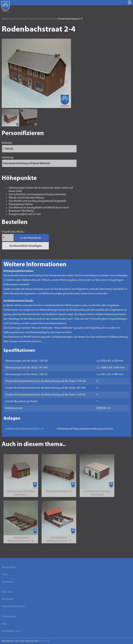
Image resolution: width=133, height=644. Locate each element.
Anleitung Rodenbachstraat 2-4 (24, 429)
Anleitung (8, 158)
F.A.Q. (5, 575)
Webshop (7, 19)
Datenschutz (9, 617)
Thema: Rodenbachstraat (42, 19)
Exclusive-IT (44, 641)
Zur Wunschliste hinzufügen (26, 246)
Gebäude (20, 19)
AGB (4, 624)
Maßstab (7, 143)
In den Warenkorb (31, 238)
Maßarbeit (8, 599)
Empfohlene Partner (13, 607)
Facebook (7, 582)
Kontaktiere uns (11, 631)
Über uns (7, 592)
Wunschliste (9, 567)
